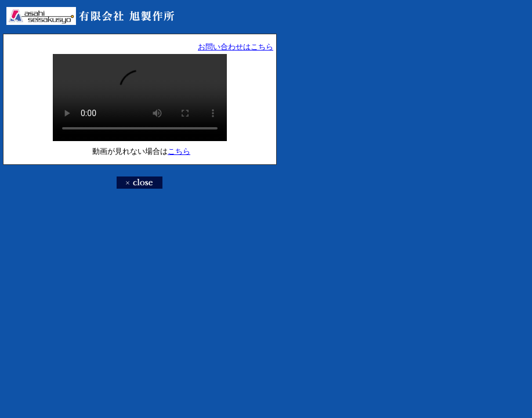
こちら (179, 151)
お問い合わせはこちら (236, 47)
